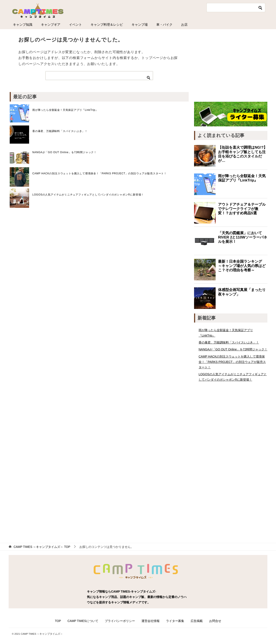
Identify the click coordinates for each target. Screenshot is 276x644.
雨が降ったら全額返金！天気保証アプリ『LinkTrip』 (65, 110)
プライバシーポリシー (120, 621)
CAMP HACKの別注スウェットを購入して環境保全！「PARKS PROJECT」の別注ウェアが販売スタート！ (100, 173)
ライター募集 (175, 621)
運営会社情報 (151, 621)
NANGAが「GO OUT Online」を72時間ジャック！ (64, 152)
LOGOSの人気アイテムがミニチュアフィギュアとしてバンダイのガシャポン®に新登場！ (88, 195)
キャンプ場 (140, 25)
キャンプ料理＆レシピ (107, 25)
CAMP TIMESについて (83, 621)
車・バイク (164, 25)
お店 (184, 25)
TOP (42, 547)
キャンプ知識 (23, 25)
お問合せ (215, 621)
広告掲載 (197, 621)
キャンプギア (51, 25)
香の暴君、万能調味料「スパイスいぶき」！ (60, 131)
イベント (75, 25)
